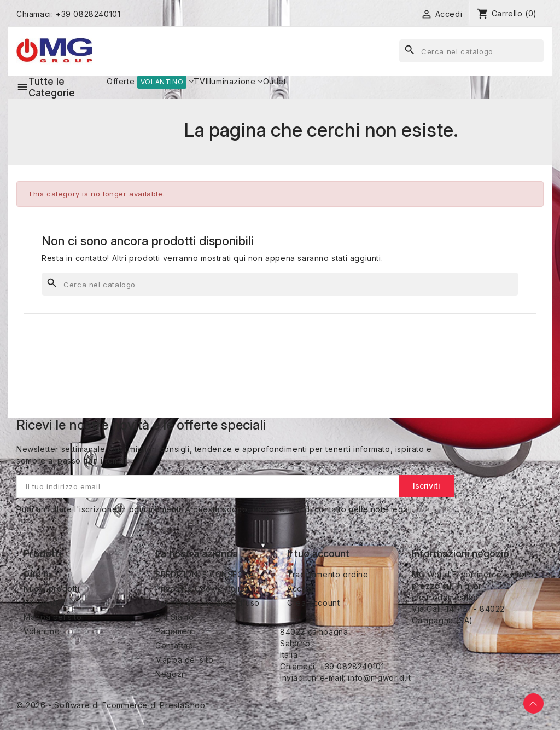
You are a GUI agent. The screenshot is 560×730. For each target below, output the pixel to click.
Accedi (301, 589)
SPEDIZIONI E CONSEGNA (205, 574)
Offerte (37, 574)
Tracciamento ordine (328, 574)
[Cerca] (471, 51)
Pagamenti (176, 631)
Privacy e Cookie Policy (202, 589)
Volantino (42, 631)
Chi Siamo (174, 617)
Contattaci (175, 645)
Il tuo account (318, 554)
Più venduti (45, 603)
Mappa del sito (52, 617)
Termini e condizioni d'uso (208, 603)
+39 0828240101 (88, 14)
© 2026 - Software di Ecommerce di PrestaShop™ (113, 705)
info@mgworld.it (379, 678)
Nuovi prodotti (51, 589)
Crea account (313, 603)
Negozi (170, 674)
